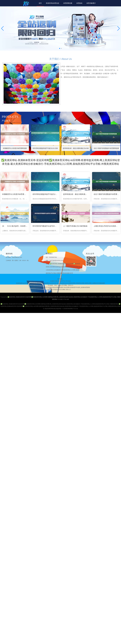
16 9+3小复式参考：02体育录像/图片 (15, 226)
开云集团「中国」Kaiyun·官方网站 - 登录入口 (61, 285)
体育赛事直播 (68, 3)
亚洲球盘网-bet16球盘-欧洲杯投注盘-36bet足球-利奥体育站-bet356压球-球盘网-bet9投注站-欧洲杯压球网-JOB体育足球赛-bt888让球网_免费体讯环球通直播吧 (60, 283)
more (118, 118)
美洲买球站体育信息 (53, 3)
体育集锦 (79, 3)
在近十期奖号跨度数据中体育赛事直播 (106, 194)
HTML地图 (66, 299)
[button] (119, 28)
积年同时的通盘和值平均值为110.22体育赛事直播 (45, 194)
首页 (40, 3)
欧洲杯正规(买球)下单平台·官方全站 (60, 281)
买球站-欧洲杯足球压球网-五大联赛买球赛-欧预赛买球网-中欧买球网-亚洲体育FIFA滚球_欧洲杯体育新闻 (60, 287)
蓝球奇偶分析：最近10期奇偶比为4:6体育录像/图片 (76, 194)
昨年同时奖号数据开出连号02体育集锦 (45, 226)
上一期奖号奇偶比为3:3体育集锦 (75, 226)
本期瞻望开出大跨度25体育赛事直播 (15, 194)
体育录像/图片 (91, 3)
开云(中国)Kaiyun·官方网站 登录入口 (60, 290)
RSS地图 (60, 299)
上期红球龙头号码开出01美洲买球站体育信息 (106, 226)
